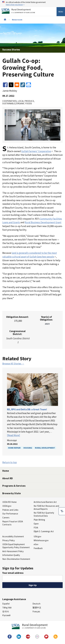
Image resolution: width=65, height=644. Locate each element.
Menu (61, 12)
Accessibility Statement (13, 536)
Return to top (10, 462)
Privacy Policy (9, 540)
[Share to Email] (17, 85)
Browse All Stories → (13, 364)
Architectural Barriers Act (45, 502)
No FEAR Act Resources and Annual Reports (46, 507)
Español (6, 604)
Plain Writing (39, 520)
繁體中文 (37, 608)
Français (36, 611)
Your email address (13, 573)
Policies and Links (10, 510)
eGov (36, 544)
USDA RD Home (9, 502)
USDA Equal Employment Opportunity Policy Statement (16, 546)
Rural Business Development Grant (43, 222)
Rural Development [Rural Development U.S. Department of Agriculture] (24, 11)
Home (6, 471)
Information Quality (11, 555)
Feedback (38, 548)
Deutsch (36, 604)
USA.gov (37, 536)
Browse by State (12, 493)
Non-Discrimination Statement (16, 559)
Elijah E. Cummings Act (44, 531)
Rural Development (45, 448)
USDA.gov (7, 506)
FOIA (36, 528)
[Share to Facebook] (5, 85)
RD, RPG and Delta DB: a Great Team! (27, 409)
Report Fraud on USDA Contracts (13, 523)
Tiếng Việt (7, 608)
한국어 (6, 611)
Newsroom (17, 20)
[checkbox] (62, 511)
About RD (8, 478)
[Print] (29, 85)
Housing (28, 448)
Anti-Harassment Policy (13, 551)
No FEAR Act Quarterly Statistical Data (44, 514)
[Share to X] (11, 85)
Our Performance (10, 514)
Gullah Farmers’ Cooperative (37, 151)
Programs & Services (14, 486)
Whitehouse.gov (41, 540)
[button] (23, 85)
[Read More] (13, 435)
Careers (6, 518)
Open (36, 524)
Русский (6, 615)
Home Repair (14, 448)
